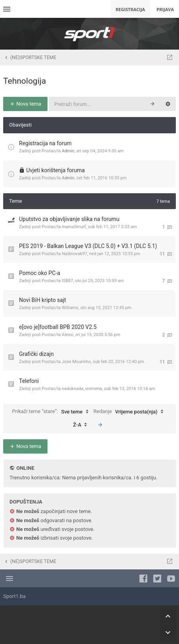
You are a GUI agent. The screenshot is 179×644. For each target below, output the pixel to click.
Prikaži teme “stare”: (52, 412)
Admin (68, 151)
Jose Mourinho (76, 362)
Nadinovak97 (74, 254)
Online (25, 468)
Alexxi (68, 335)
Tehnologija (25, 81)
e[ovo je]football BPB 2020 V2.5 (58, 327)
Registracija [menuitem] (130, 9)
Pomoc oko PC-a (40, 273)
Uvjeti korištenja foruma (55, 170)
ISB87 (68, 281)
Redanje (130, 412)
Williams (70, 308)
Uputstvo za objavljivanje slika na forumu (69, 219)
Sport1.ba (14, 596)
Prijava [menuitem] (165, 9)
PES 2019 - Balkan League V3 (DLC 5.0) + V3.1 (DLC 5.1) (88, 246)
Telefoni (29, 381)
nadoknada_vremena (82, 389)
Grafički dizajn (36, 354)
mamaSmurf (74, 227)
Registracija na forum (45, 143)
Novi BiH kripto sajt (43, 300)
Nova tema (25, 104)
